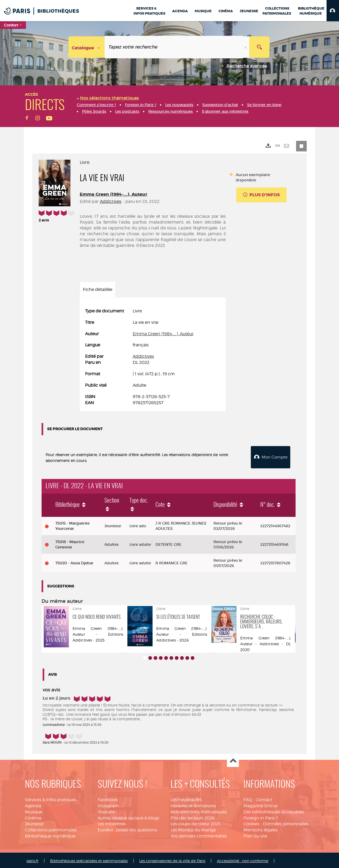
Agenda (33, 804)
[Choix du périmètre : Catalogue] (87, 47)
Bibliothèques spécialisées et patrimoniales (89, 859)
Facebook (108, 798)
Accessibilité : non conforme (243, 859)
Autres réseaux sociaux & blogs (128, 817)
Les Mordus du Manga (193, 829)
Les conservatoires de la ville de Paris (172, 859)
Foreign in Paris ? (261, 817)
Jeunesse (34, 823)
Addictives (111, 201)
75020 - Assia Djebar (74, 562)
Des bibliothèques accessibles (274, 811)
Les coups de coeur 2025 (196, 823)
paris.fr (32, 859)
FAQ (248, 798)
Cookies (251, 823)
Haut (233, 760)
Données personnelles (286, 823)
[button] (333, 11)
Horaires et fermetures (193, 804)
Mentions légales (260, 829)
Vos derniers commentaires (199, 835)
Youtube (106, 811)
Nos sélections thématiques (199, 811)
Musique (34, 811)
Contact (264, 798)
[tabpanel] (153, 357)
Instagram (108, 804)
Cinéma (33, 817)
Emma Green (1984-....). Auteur (113, 194)
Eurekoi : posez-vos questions (127, 829)
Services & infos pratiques (51, 798)
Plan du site (255, 835)
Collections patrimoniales (51, 829)
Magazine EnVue (260, 804)
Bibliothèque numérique (50, 835)
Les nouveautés (186, 798)
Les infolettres (112, 823)
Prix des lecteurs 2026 (193, 817)
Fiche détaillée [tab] (98, 289)
